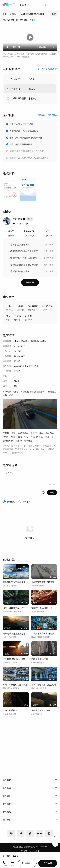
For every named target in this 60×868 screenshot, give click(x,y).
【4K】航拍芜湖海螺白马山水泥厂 (22, 251)
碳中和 (19, 441)
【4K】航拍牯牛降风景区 (18, 271)
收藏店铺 (30, 282)
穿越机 (6, 433)
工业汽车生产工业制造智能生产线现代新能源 (44, 634)
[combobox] (24, 5)
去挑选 (32, 20)
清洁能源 (28, 441)
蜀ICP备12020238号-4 (30, 851)
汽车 (41, 433)
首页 (5, 14)
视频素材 (13, 14)
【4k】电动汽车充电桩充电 (44, 685)
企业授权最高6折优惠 (47, 69)
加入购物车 (27, 863)
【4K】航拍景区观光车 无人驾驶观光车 (24, 265)
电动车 (6, 437)
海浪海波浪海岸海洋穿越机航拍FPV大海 (16, 634)
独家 (54, 14)
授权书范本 (52, 115)
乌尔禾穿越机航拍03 (41, 710)
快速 (13, 437)
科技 (26, 437)
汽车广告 (50, 437)
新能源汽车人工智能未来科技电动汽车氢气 (16, 582)
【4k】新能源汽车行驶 (13, 608)
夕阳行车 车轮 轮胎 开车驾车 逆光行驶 (16, 659)
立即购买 (48, 863)
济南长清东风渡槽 (39, 659)
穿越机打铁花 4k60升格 (42, 608)
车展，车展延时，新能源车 (15, 685)
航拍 (13, 433)
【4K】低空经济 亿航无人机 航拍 (22, 258)
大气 (20, 437)
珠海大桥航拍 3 (10, 710)
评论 (52, 492)
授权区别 (41, 115)
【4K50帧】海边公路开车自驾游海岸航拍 (44, 582)
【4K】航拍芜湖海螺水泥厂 (19, 245)
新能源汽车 (23, 433)
